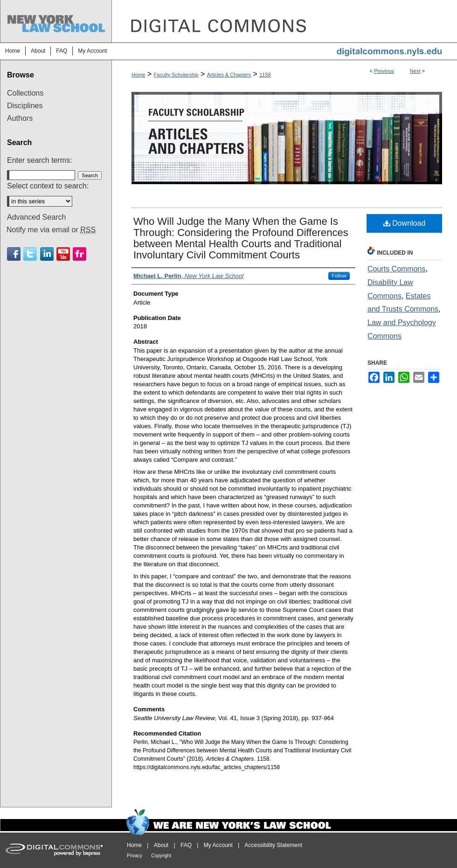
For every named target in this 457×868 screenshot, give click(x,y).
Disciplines (25, 106)
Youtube (63, 254)
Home (138, 75)
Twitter (30, 254)
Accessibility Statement (274, 845)
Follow (339, 276)
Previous (384, 71)
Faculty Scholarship (176, 75)
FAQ (186, 845)
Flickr (80, 254)
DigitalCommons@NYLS (284, 21)
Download (405, 223)
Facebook (14, 254)
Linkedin (47, 254)
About (161, 845)
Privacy (135, 856)
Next (415, 71)
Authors (20, 118)
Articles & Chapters (229, 75)
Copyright (161, 856)
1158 (265, 75)
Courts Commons (396, 269)
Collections (25, 93)
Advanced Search (36, 217)
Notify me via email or (51, 230)
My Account (218, 845)
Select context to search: (48, 186)
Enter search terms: (40, 160)
